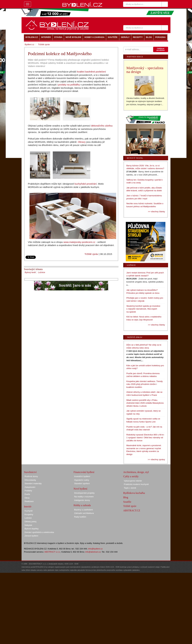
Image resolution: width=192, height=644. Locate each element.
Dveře (27, 494)
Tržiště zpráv (91, 254)
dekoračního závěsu (102, 126)
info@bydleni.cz (95, 549)
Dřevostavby (30, 480)
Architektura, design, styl (136, 472)
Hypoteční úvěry (82, 480)
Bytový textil (30, 272)
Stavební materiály (33, 483)
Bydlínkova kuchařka (134, 493)
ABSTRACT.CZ (132, 510)
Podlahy (28, 491)
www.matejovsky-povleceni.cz (79, 242)
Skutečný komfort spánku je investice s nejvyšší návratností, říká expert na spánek (143, 309)
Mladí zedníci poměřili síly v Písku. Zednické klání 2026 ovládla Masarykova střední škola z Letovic (145, 403)
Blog (126, 497)
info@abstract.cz (93, 552)
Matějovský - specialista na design (145, 70)
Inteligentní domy (82, 500)
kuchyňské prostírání (86, 184)
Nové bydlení (80, 489)
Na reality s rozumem (84, 497)
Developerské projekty (84, 493)
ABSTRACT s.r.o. (52, 552)
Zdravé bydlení (31, 536)
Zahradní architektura (84, 513)
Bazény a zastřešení (83, 510)
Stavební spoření (82, 483)
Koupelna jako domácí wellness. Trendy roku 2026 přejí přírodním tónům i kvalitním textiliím (145, 384)
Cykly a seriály (131, 476)
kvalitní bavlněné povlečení (92, 72)
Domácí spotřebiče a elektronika (39, 532)
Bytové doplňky (32, 529)
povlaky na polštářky (69, 85)
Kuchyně (29, 511)
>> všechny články (156, 212)
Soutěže (127, 502)
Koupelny (29, 514)
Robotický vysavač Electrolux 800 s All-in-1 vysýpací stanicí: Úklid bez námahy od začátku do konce (145, 438)
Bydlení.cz (29, 44)
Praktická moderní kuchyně (136, 484)
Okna (27, 498)
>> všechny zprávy (156, 459)
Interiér (28, 507)
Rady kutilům (80, 517)
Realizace (29, 501)
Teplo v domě (130, 488)
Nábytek (28, 525)
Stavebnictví (30, 472)
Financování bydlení (84, 472)
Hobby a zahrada (82, 505)
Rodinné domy (31, 476)
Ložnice (42, 272)
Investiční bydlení (82, 476)
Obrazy (82, 142)
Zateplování (30, 487)
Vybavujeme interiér (133, 481)
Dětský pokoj (30, 522)
